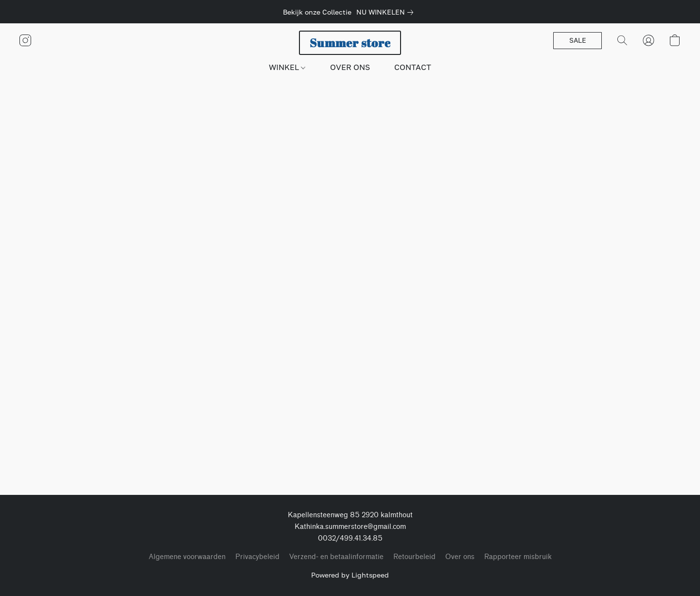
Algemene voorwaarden (187, 557)
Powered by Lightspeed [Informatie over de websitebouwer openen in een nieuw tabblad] (350, 575)
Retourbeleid (414, 557)
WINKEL (287, 67)
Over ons (460, 557)
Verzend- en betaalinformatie (336, 557)
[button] (350, 43)
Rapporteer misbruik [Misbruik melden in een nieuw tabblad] (518, 557)
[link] (387, 12)
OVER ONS (350, 67)
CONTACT (413, 67)
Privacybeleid (257, 557)
